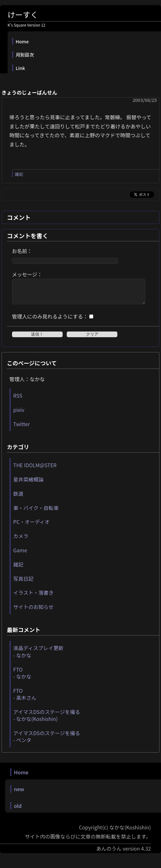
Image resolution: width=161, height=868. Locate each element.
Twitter (22, 429)
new (19, 794)
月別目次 (25, 55)
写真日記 (23, 583)
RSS (18, 400)
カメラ (21, 541)
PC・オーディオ (31, 526)
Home (22, 41)
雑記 (19, 174)
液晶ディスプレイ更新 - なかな (38, 656)
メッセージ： (27, 274)
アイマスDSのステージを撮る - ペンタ (47, 741)
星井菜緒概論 (28, 484)
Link (20, 68)
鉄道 (18, 498)
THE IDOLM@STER (35, 470)
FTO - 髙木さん (25, 699)
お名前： (22, 251)
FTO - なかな (22, 678)
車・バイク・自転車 (36, 512)
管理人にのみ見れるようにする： (50, 321)
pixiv (19, 414)
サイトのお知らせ (34, 611)
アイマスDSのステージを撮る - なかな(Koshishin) (47, 720)
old (18, 810)
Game (20, 555)
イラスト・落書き (34, 597)
